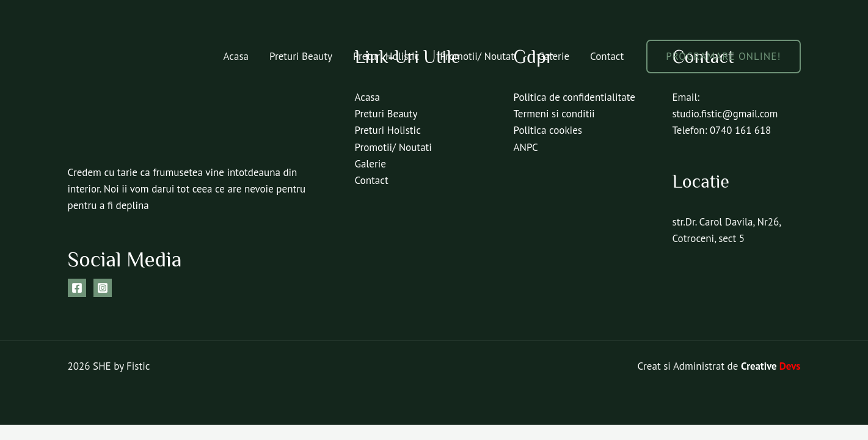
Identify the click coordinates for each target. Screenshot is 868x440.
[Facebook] (77, 288)
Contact (607, 56)
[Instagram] (103, 288)
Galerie (554, 56)
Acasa (236, 56)
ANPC (526, 147)
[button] (723, 57)
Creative (770, 366)
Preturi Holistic (386, 56)
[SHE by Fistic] (114, 55)
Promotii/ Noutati (478, 56)
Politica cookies (548, 130)
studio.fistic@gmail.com (726, 114)
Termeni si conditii (554, 114)
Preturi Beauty (301, 56)
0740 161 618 (741, 130)
